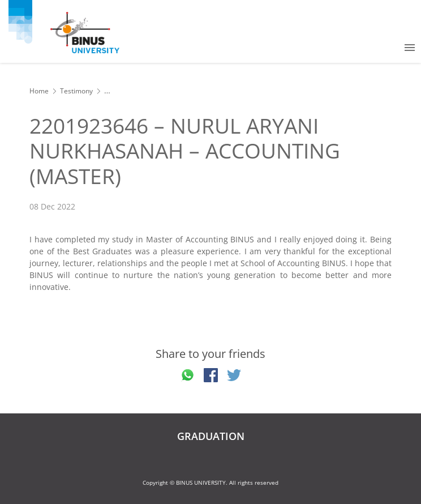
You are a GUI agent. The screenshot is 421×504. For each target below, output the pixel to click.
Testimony (76, 91)
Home (39, 91)
